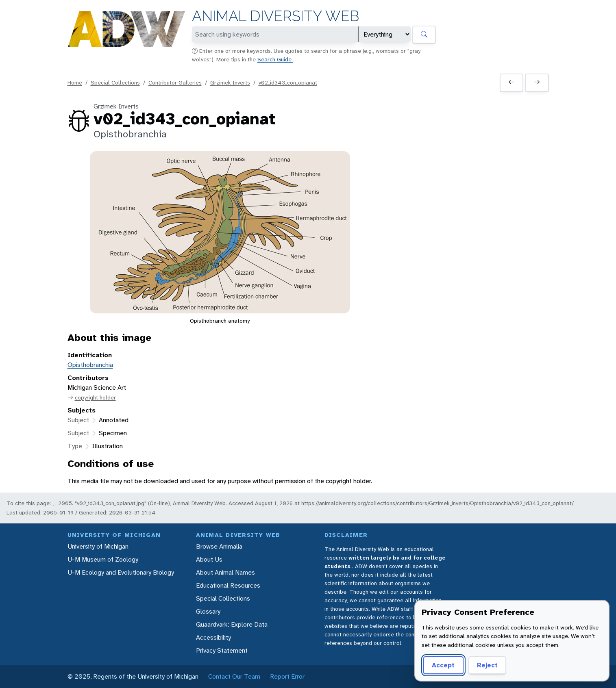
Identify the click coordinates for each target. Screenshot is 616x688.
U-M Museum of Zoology (103, 559)
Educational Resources (228, 585)
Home (75, 82)
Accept (443, 665)
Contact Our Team (234, 676)
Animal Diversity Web (275, 16)
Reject (487, 665)
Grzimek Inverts (230, 82)
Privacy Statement (222, 650)
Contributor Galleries (175, 82)
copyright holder (92, 398)
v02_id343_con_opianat (288, 82)
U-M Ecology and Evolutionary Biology (121, 572)
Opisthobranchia (90, 365)
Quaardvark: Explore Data (232, 624)
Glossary (208, 611)
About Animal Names (225, 572)
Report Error (287, 676)
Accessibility (213, 637)
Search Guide (275, 59)
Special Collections (115, 82)
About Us (209, 559)
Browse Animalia (219, 546)
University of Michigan (98, 546)
